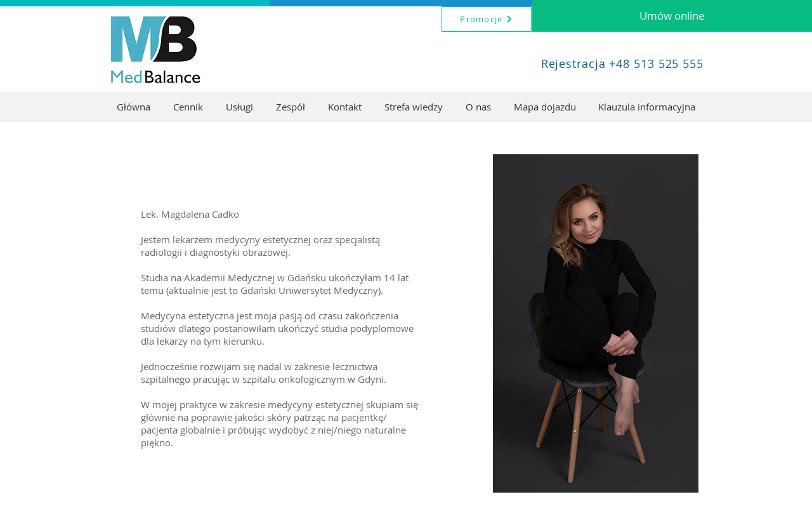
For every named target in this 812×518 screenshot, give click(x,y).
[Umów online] (672, 16)
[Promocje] (487, 19)
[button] (239, 107)
